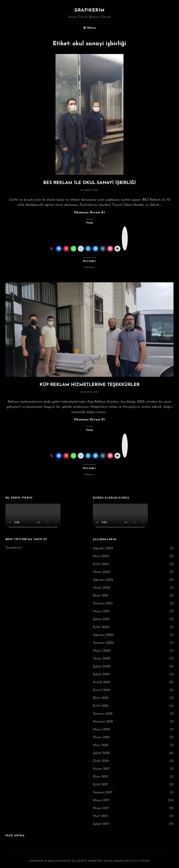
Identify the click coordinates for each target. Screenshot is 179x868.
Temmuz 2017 (103, 792)
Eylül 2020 (101, 627)
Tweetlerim (13, 548)
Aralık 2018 (101, 682)
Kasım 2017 (101, 769)
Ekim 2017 (100, 777)
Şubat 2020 (102, 667)
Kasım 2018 (101, 690)
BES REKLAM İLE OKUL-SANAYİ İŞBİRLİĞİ (89, 183)
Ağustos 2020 (103, 635)
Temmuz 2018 (103, 714)
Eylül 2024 (101, 564)
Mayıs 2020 (102, 651)
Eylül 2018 (100, 706)
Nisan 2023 (102, 572)
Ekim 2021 (101, 596)
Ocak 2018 (101, 761)
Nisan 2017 (101, 808)
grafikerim (89, 10)
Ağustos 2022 (103, 580)
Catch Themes (140, 861)
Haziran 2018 (103, 722)
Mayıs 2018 (101, 729)
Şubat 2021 (101, 619)
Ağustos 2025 (103, 548)
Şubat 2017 (101, 824)
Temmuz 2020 (103, 643)
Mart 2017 (100, 816)
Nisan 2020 (102, 659)
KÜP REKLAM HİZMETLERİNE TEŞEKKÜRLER (89, 385)
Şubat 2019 (101, 674)
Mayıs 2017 (101, 800)
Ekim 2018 (100, 698)
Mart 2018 (100, 745)
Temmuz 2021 (103, 604)
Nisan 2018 (101, 737)
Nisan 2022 (102, 588)
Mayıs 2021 (101, 611)
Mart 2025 (101, 556)
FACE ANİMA (15, 836)
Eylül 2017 (100, 785)
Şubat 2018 (101, 753)
